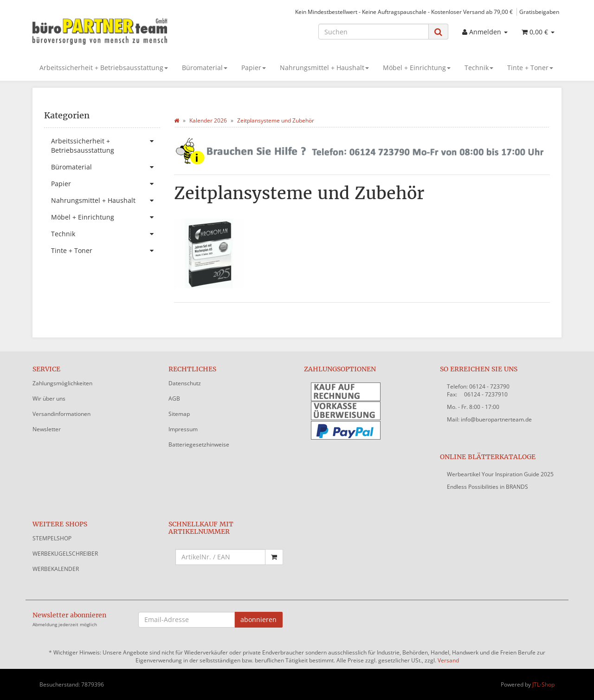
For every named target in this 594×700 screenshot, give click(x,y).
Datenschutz (185, 383)
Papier (254, 68)
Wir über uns (49, 399)
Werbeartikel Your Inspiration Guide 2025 (500, 474)
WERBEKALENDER (56, 569)
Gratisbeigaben (539, 12)
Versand (448, 660)
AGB (174, 399)
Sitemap (179, 414)
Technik (479, 68)
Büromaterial (205, 68)
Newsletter (47, 429)
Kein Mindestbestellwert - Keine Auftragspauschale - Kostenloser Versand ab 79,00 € (404, 12)
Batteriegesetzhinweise (199, 444)
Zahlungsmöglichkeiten (62, 383)
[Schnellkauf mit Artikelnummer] (221, 557)
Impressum (183, 429)
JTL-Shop (543, 684)
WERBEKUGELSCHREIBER (65, 554)
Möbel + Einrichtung (417, 68)
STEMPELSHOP (52, 538)
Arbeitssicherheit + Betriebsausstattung (104, 68)
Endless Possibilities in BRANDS (487, 487)
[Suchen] (374, 32)
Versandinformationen (61, 414)
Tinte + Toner (530, 68)
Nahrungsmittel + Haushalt (324, 68)
